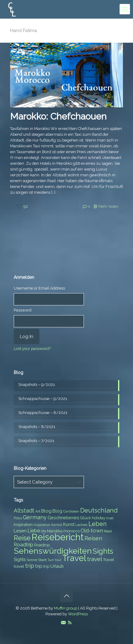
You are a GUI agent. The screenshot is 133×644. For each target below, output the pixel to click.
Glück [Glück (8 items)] (86, 518)
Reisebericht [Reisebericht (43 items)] (58, 537)
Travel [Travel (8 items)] (109, 560)
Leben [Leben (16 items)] (97, 524)
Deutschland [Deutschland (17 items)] (99, 510)
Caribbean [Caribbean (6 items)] (71, 511)
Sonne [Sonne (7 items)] (32, 560)
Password (23, 310)
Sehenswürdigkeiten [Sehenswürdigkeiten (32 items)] (53, 551)
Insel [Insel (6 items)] (110, 518)
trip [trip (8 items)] (46, 566)
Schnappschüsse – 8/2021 (43, 413)
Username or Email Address (39, 288)
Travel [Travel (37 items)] (74, 558)
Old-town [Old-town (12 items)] (92, 531)
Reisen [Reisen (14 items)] (93, 538)
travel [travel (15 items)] (95, 559)
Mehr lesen (108, 206)
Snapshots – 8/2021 (37, 427)
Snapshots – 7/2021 (36, 441)
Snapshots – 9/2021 (37, 385)
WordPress (78, 614)
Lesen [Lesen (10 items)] (20, 531)
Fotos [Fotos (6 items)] (18, 518)
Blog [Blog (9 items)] (57, 511)
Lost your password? (32, 349)
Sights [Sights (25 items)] (103, 551)
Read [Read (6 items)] (108, 531)
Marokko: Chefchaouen (58, 116)
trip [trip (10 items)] (39, 566)
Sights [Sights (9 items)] (20, 559)
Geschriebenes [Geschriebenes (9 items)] (63, 518)
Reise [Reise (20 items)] (22, 538)
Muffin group (66, 608)
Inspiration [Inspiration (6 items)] (42, 525)
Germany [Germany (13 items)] (35, 517)
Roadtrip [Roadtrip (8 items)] (42, 545)
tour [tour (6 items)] (58, 560)
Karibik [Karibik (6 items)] (57, 525)
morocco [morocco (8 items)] (72, 531)
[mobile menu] (125, 9)
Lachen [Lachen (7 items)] (81, 525)
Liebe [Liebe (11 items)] (34, 531)
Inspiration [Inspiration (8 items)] (23, 525)
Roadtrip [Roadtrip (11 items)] (23, 545)
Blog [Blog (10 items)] (46, 511)
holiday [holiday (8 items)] (99, 518)
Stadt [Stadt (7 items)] (42, 560)
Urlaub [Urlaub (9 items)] (57, 566)
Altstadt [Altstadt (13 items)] (24, 511)
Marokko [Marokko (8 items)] (55, 531)
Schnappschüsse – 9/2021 (43, 399)
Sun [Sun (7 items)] (51, 560)
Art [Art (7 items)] (38, 511)
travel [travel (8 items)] (19, 566)
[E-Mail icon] (63, 623)
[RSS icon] (70, 623)
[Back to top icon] (66, 596)
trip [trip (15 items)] (30, 566)
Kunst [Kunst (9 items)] (69, 524)
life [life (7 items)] (43, 531)
